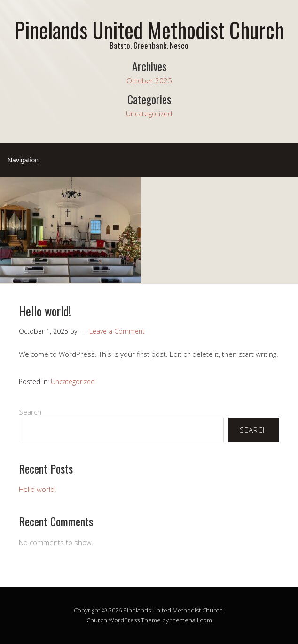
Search (30, 412)
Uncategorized (149, 113)
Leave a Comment (117, 331)
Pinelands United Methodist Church (149, 29)
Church (97, 620)
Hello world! (45, 311)
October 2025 (149, 80)
